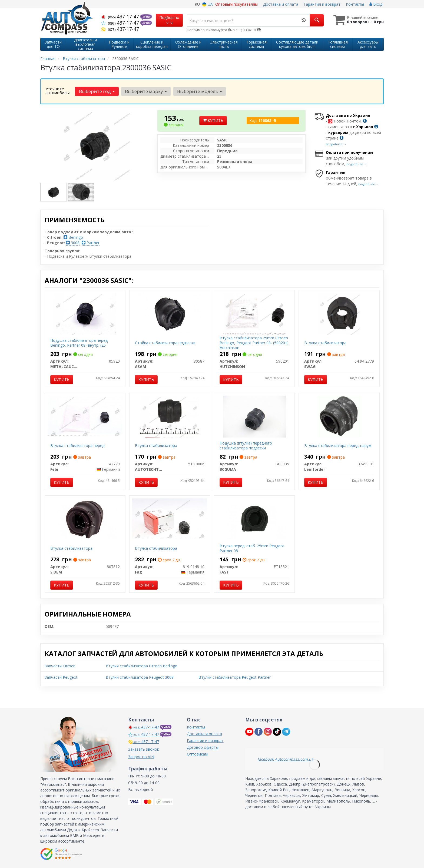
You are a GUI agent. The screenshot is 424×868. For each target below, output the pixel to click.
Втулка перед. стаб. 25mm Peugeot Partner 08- (252, 548)
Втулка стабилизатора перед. (78, 445)
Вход (376, 4)
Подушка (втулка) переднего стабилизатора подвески (246, 445)
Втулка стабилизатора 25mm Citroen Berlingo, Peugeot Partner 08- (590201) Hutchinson (254, 343)
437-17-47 (121, 16)
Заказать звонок (144, 749)
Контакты (355, 4)
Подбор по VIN (169, 20)
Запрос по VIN (141, 757)
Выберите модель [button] (200, 91)
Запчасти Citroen (60, 666)
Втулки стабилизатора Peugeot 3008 (140, 677)
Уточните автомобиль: (58, 91)
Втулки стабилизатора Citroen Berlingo (142, 666)
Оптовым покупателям (236, 4)
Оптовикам (197, 754)
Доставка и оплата (281, 4)
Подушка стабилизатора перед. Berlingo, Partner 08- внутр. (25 (79, 343)
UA (208, 4)
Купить (213, 120)
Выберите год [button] (97, 91)
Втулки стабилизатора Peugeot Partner (235, 677)
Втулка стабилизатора (325, 343)
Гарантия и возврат (322, 4)
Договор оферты (203, 747)
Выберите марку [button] (146, 91)
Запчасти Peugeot (61, 677)
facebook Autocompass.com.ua (285, 759)
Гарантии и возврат (205, 741)
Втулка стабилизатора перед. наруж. (338, 445)
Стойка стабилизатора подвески (165, 343)
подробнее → (336, 144)
